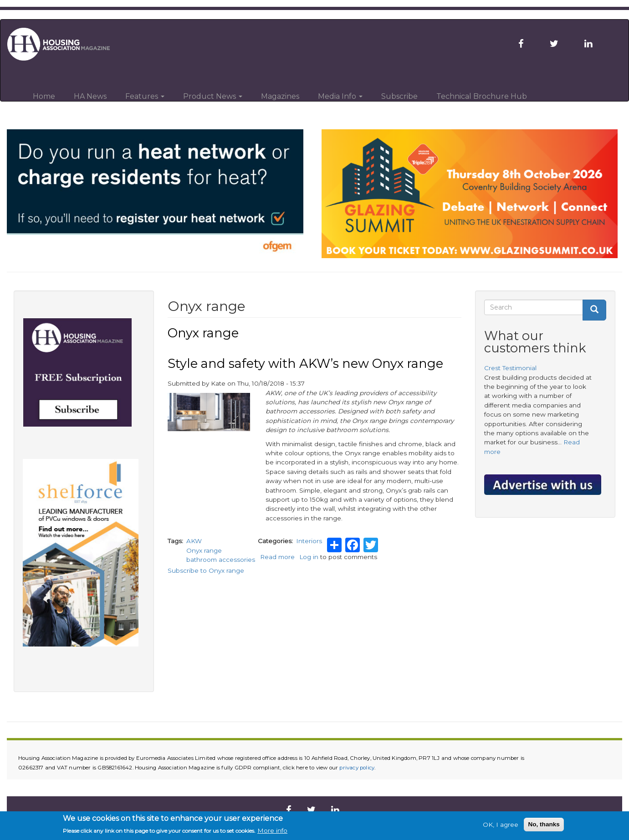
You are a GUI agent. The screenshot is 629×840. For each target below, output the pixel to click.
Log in (309, 557)
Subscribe (399, 96)
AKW (194, 541)
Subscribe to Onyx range (206, 570)
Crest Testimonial (510, 368)
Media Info (340, 96)
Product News (213, 96)
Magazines (280, 96)
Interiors (309, 541)
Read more (277, 557)
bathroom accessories (221, 560)
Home (44, 96)
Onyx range (204, 550)
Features (145, 96)
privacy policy (357, 768)
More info (272, 830)
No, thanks (544, 824)
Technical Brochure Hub (482, 96)
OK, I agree (501, 825)
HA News (90, 96)
